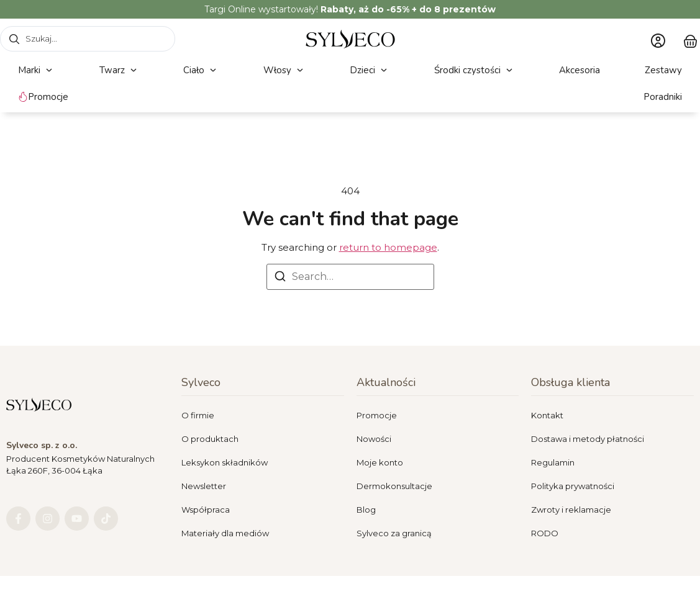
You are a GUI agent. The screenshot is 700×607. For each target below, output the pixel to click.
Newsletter (204, 486)
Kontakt (547, 415)
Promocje (377, 415)
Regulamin (553, 462)
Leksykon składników (225, 462)
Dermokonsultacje (394, 486)
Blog (366, 510)
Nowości (374, 439)
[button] (36, 70)
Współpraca (206, 510)
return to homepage (388, 247)
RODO (545, 533)
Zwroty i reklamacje (571, 510)
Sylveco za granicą (394, 533)
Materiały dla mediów (225, 533)
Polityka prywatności (573, 486)
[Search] (280, 278)
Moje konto (380, 462)
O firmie (198, 415)
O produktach (210, 439)
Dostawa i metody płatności (588, 439)
